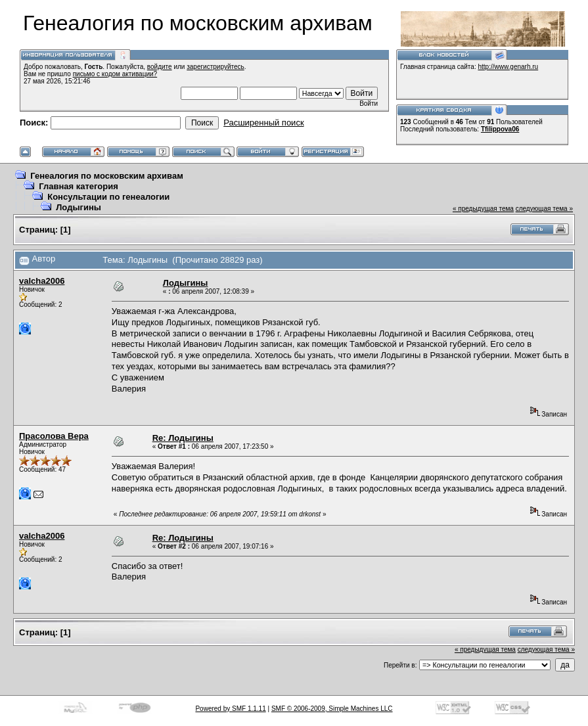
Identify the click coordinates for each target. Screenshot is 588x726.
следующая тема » (544, 209)
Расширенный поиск (263, 123)
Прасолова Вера (54, 436)
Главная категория (79, 186)
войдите (160, 67)
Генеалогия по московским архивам (107, 176)
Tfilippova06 (500, 129)
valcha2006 (42, 281)
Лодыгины (79, 207)
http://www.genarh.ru (508, 67)
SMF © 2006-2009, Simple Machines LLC (332, 709)
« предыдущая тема (483, 209)
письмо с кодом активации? (115, 74)
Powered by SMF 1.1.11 (230, 709)
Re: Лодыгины (183, 438)
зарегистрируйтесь (215, 67)
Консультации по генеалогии (108, 197)
